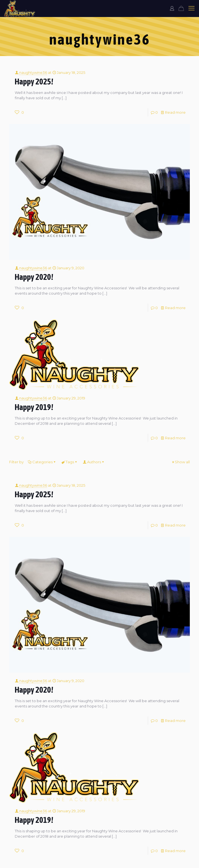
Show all (180, 462)
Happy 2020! (34, 277)
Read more (175, 112)
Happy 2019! (34, 407)
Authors (94, 462)
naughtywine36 (33, 72)
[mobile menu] (191, 8)
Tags (69, 462)
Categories (42, 462)
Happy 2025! (34, 82)
